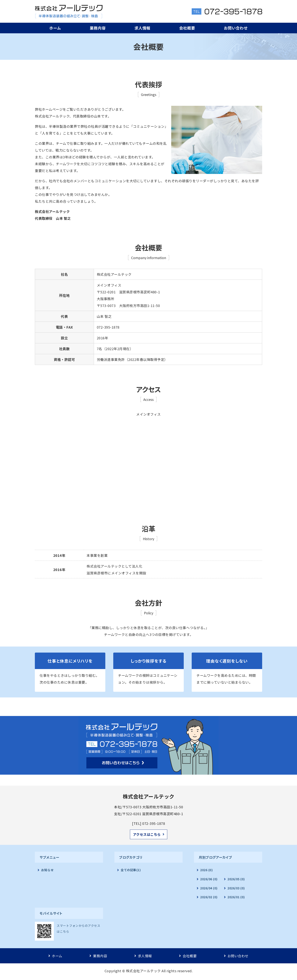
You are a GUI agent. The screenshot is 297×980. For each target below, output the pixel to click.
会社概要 (187, 28)
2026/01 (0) (236, 897)
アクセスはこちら (147, 834)
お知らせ (47, 870)
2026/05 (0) (236, 879)
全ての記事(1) (131, 870)
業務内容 (98, 28)
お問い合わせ (236, 28)
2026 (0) (206, 870)
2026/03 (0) (236, 888)
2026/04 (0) (209, 888)
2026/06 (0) (209, 879)
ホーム (55, 28)
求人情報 (142, 28)
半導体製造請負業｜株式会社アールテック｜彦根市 (69, 11)
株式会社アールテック (143, 971)
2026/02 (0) (209, 897)
